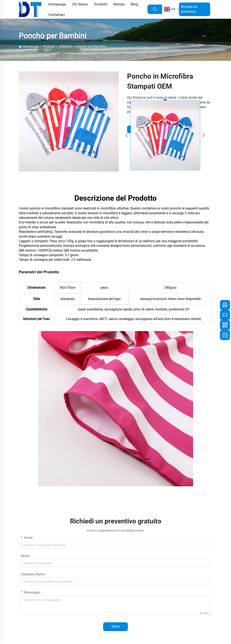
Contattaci (57, 15)
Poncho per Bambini (91, 47)
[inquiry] (225, 335)
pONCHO (65, 47)
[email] (225, 315)
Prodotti (49, 47)
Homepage (31, 47)
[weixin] (225, 325)
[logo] (31, 9)
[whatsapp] (225, 305)
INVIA (115, 627)
